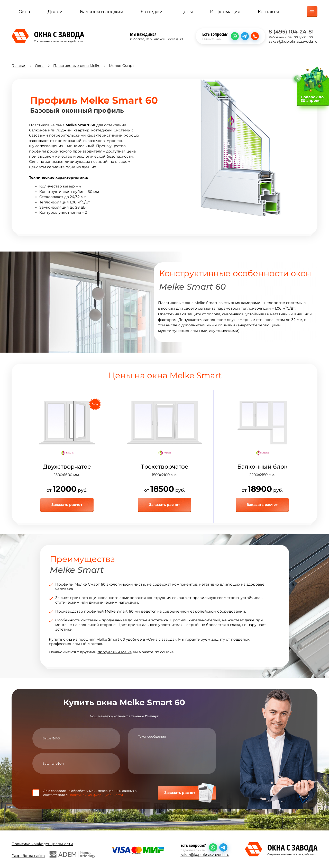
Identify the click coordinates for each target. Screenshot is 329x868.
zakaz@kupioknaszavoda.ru (293, 42)
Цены (186, 12)
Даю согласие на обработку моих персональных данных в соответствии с (90, 792)
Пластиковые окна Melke (77, 66)
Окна (24, 12)
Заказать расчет (67, 505)
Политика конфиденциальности (42, 843)
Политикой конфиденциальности (96, 794)
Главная (19, 66)
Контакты (268, 12)
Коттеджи (152, 12)
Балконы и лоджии (102, 12)
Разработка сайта (53, 854)
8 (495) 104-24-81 (291, 32)
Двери (55, 12)
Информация (225, 12)
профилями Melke (115, 652)
